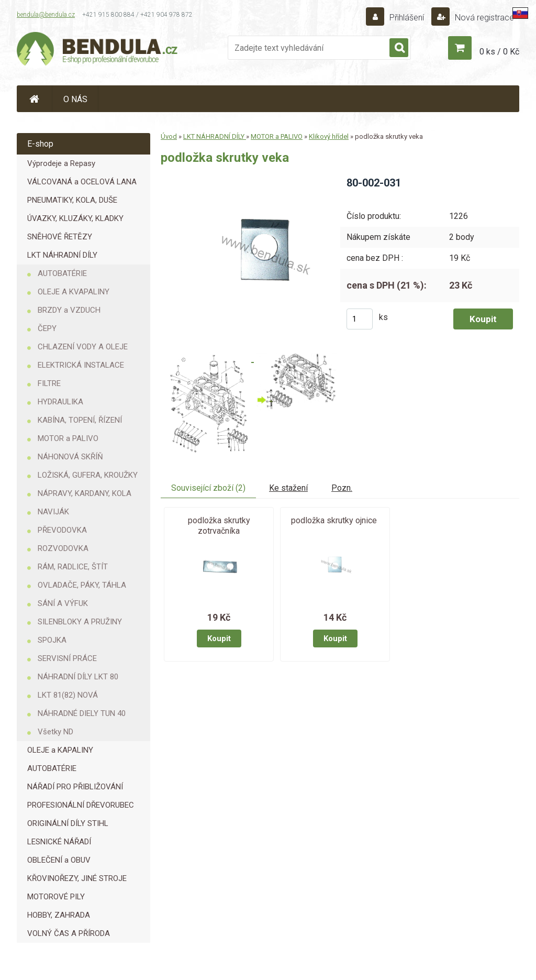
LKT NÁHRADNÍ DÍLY (62, 255)
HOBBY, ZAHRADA (59, 915)
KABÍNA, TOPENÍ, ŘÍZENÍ (80, 420)
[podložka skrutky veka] (262, 179)
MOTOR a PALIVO (68, 438)
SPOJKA (52, 640)
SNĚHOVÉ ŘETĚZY (60, 237)
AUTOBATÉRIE (62, 273)
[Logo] (98, 50)
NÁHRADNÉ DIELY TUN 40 (82, 713)
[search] (399, 48)
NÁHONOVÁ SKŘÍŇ (70, 457)
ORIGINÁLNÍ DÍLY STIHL (68, 823)
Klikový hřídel (329, 136)
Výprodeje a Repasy (61, 163)
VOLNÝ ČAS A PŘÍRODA (69, 933)
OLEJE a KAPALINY (60, 750)
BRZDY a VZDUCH (69, 310)
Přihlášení (407, 18)
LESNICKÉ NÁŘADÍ (59, 842)
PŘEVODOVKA (62, 530)
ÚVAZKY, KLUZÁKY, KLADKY (75, 218)
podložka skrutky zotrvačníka (219, 526)
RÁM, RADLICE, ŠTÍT (73, 567)
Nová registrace (483, 18)
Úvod (169, 136)
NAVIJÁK (53, 512)
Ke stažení (288, 488)
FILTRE (49, 383)
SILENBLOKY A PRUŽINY (80, 622)
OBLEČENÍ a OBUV (59, 860)
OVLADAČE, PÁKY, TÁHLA (82, 585)
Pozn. (342, 488)
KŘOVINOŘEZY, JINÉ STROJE (77, 878)
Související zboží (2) (208, 488)
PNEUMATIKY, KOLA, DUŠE (72, 200)
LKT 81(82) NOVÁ (68, 695)
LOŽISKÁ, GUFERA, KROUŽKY (88, 475)
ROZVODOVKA (63, 548)
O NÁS (75, 99)
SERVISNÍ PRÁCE (67, 658)
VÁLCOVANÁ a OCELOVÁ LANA (82, 182)
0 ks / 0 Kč (499, 52)
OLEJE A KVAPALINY (74, 292)
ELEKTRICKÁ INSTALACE (81, 365)
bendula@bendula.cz (46, 15)
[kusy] (360, 319)
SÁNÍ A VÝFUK (63, 603)
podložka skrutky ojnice (334, 520)
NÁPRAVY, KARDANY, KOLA (85, 493)
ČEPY (47, 328)
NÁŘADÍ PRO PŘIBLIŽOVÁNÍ (75, 787)
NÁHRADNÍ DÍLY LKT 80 (78, 677)
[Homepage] (35, 99)
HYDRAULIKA (60, 402)
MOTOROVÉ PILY (56, 897)
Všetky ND (55, 732)
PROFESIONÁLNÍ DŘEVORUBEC (81, 805)
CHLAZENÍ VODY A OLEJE (83, 347)
